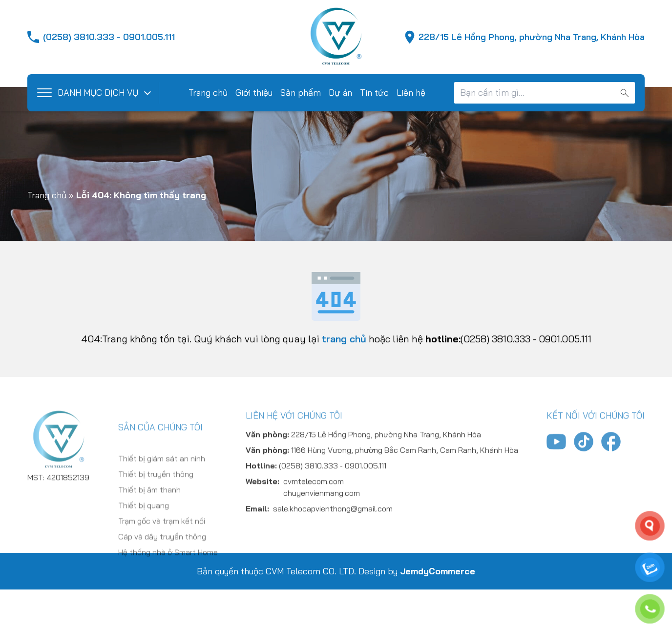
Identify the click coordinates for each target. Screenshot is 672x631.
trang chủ (344, 339)
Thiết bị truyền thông (156, 511)
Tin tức (374, 93)
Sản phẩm (301, 93)
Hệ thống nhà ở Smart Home (168, 589)
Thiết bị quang (144, 542)
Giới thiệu (254, 93)
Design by (417, 571)
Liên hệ (411, 93)
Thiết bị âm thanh (149, 526)
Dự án (340, 93)
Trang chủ (208, 93)
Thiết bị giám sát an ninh (162, 495)
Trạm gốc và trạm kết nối (162, 558)
